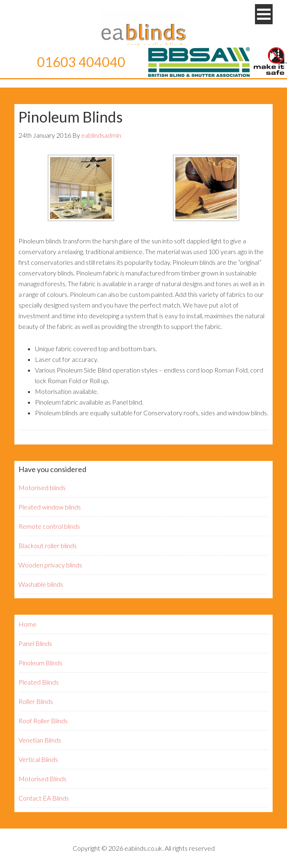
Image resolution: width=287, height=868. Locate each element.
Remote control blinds (49, 526)
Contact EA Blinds (44, 798)
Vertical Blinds (38, 759)
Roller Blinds (36, 701)
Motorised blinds (42, 487)
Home (28, 624)
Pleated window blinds (50, 507)
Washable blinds (41, 584)
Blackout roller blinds (48, 545)
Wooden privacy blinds (50, 565)
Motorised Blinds (42, 779)
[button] (264, 14)
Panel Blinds (35, 643)
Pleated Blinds (39, 682)
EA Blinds (144, 31)
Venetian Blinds (40, 740)
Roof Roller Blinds (43, 721)
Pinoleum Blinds (40, 663)
